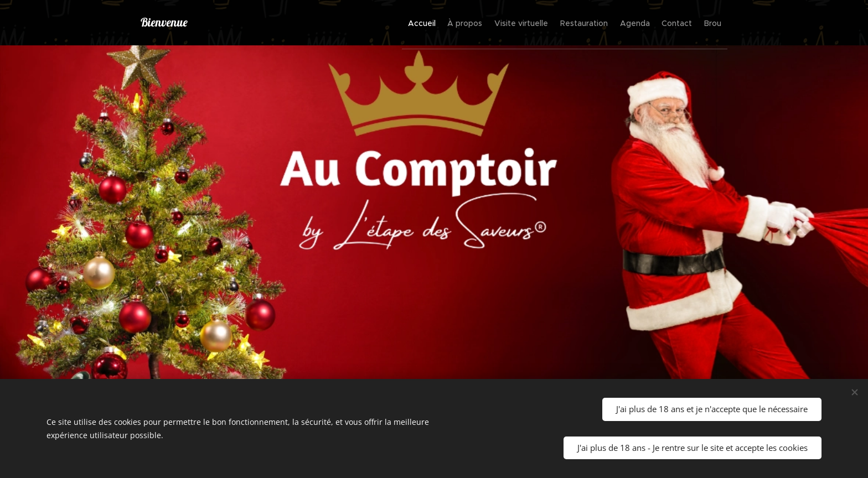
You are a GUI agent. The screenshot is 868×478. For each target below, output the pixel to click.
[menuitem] (370, 23)
